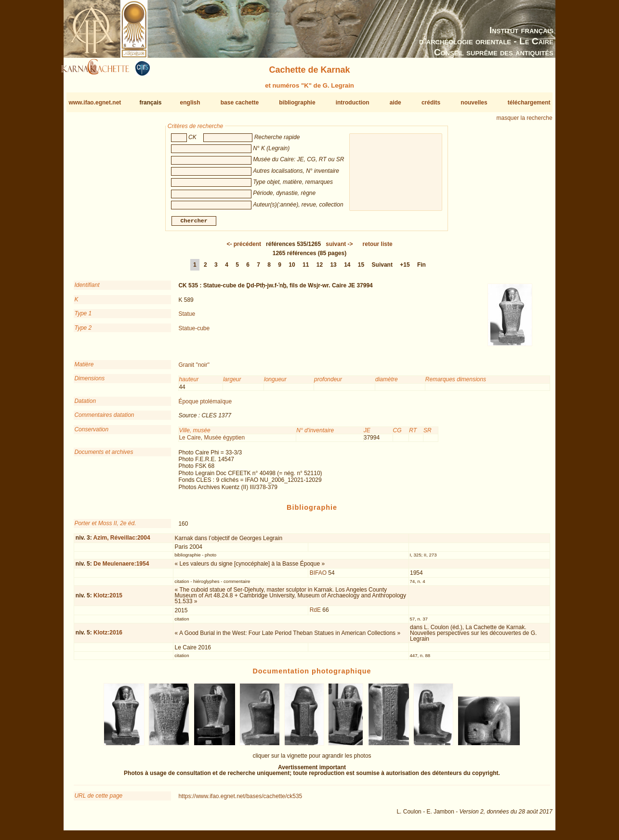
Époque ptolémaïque (205, 405)
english (190, 103)
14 (347, 269)
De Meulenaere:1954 (121, 568)
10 (292, 269)
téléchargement (529, 103)
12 (320, 269)
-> (339, 248)
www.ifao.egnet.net (95, 103)
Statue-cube (194, 332)
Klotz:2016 (108, 636)
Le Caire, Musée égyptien (212, 441)
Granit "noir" (194, 369)
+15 (405, 269)
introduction (353, 103)
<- (244, 248)
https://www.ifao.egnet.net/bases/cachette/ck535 (240, 800)
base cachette (240, 103)
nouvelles (474, 103)
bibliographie (297, 103)
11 (306, 269)
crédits (431, 103)
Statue (187, 318)
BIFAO (318, 577)
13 (333, 269)
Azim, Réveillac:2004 (122, 542)
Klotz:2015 (108, 599)
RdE (315, 614)
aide (395, 103)
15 (361, 269)
